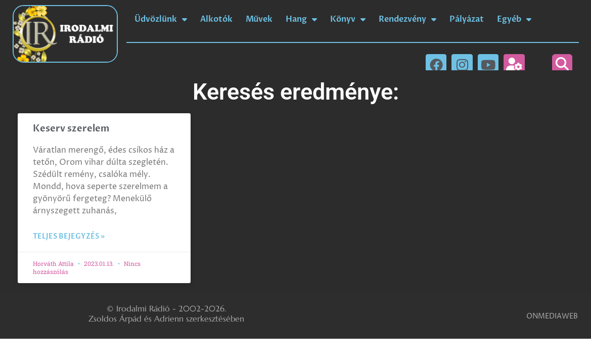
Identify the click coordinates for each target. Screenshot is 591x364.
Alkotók (216, 19)
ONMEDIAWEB (552, 316)
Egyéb (514, 19)
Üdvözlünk (161, 19)
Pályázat (467, 19)
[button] (562, 64)
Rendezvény (407, 19)
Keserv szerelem (71, 129)
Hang (301, 19)
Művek (259, 19)
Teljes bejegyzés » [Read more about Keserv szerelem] (69, 236)
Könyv (348, 19)
